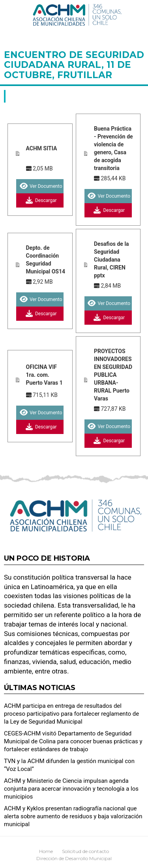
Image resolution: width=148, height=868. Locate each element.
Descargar (40, 200)
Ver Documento (40, 186)
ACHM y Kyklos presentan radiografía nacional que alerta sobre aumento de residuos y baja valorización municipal (73, 816)
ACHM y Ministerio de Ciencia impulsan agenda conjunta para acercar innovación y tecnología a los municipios (71, 789)
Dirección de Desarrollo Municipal (74, 858)
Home (46, 851)
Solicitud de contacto (85, 851)
